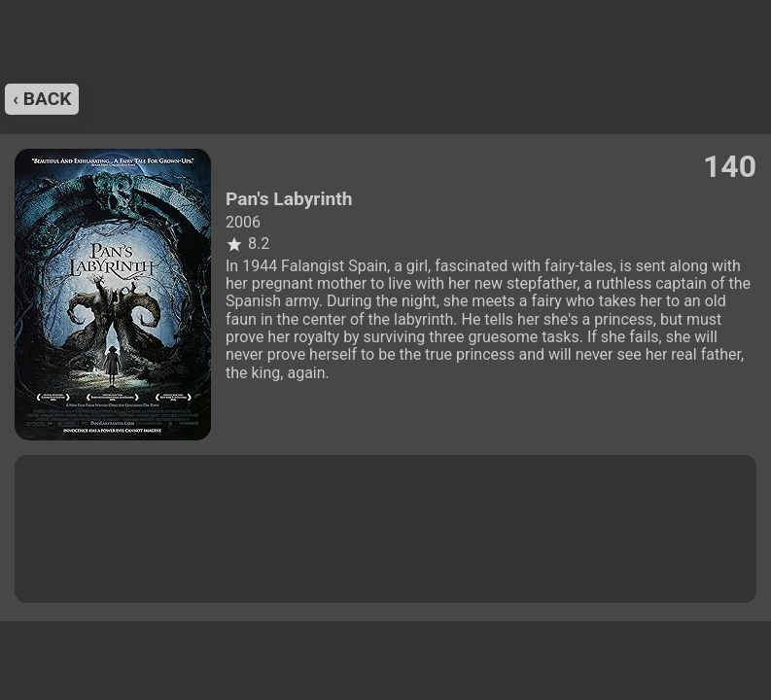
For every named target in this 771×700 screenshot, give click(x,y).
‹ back (42, 99)
